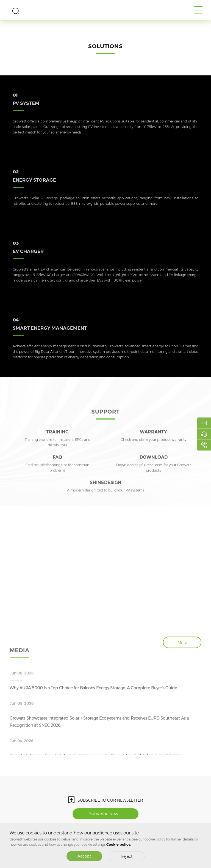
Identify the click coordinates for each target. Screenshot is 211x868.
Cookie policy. (119, 844)
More (182, 643)
